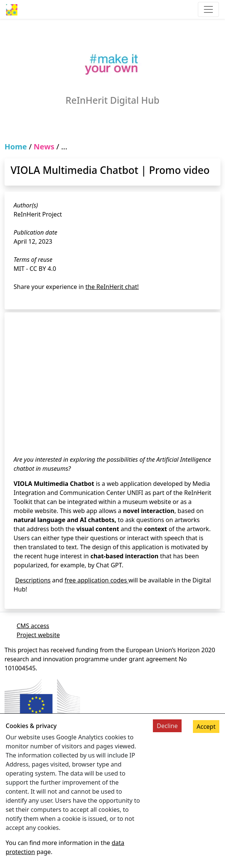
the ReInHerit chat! (112, 287)
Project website (38, 635)
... (64, 147)
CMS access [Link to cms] (33, 626)
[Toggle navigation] (208, 9)
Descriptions (33, 580)
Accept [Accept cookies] (206, 727)
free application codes (96, 580)
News (44, 147)
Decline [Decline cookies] (167, 726)
